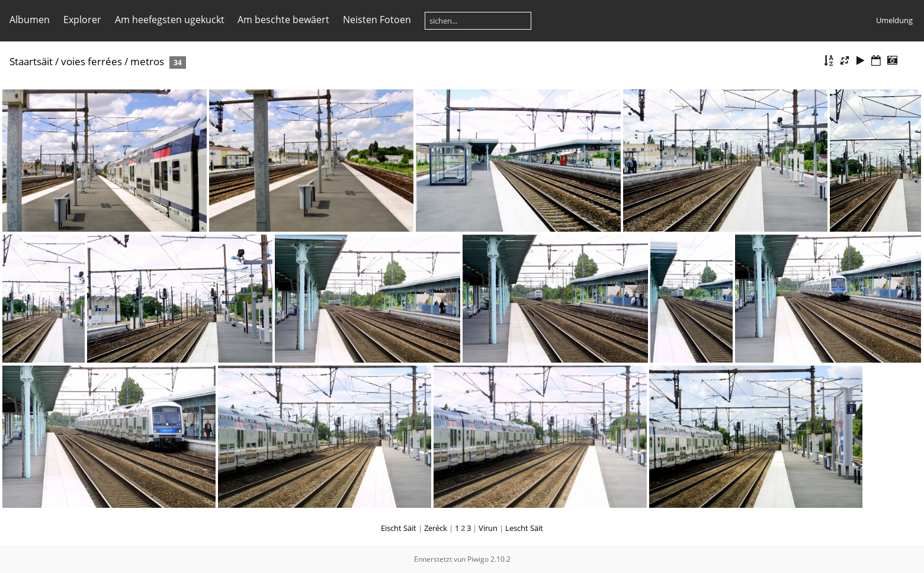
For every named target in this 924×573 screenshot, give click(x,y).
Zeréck (436, 528)
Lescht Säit (524, 528)
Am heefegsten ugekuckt (170, 20)
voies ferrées (92, 61)
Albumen (30, 20)
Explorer (82, 20)
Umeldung (894, 20)
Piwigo (478, 559)
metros (147, 61)
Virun (488, 528)
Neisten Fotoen (377, 20)
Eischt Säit (399, 528)
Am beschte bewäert (283, 20)
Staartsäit (31, 61)
